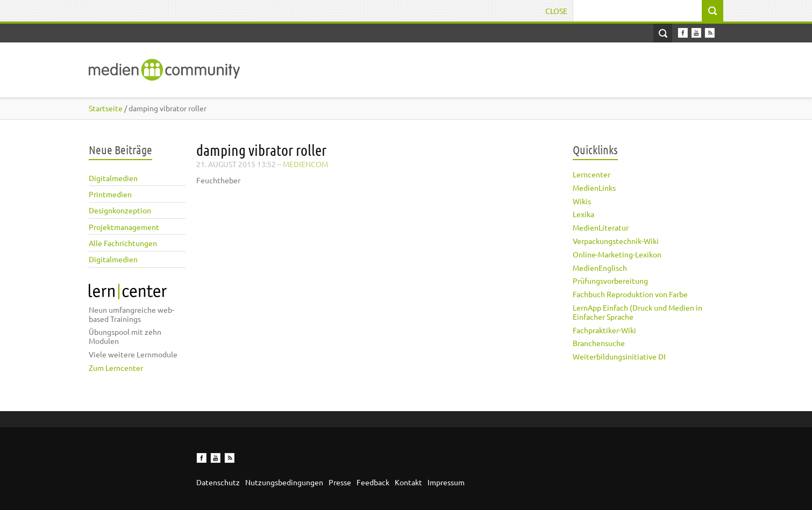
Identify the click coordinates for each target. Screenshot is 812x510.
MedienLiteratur (601, 227)
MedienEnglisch (600, 268)
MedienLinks (594, 188)
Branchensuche (599, 343)
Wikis (582, 201)
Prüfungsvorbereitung (610, 281)
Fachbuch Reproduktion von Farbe (630, 294)
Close (556, 11)
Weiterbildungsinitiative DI (619, 356)
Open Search (663, 33)
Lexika (583, 214)
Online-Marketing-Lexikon (617, 254)
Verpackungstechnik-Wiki (616, 241)
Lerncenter (592, 174)
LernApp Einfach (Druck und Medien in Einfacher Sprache (638, 312)
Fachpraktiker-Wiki (604, 330)
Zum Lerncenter (116, 368)
